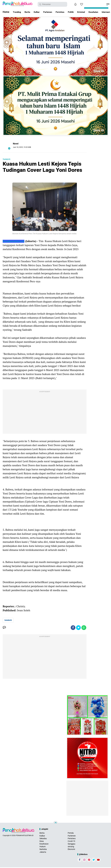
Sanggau (71, 844)
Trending (18, 12)
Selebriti (7, 159)
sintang (71, 847)
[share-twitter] (78, 628)
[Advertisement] (45, 412)
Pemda (71, 834)
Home (6, 12)
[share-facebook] (71, 628)
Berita (29, 12)
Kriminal (91, 12)
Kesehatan (44, 844)
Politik (79, 12)
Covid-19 (71, 842)
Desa (42, 842)
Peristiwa (67, 12)
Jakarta (43, 853)
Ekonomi (71, 850)
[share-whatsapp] (84, 628)
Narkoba (43, 850)
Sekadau (43, 839)
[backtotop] (55, 824)
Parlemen (53, 12)
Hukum (43, 847)
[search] (52, 4)
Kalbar (40, 12)
